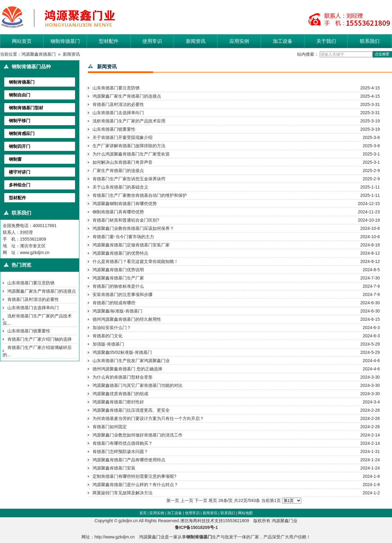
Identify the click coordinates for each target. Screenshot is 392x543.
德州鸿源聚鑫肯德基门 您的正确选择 (127, 369)
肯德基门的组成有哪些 (114, 303)
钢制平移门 (20, 121)
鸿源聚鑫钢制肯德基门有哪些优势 (125, 204)
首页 (143, 513)
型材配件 (109, 41)
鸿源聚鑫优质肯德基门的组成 (120, 394)
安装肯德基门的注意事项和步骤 (123, 294)
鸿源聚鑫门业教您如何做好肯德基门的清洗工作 (138, 435)
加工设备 (283, 41)
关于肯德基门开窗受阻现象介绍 (123, 137)
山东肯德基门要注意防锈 (31, 283)
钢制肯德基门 (65, 41)
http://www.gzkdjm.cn (115, 537)
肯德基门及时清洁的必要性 (33, 299)
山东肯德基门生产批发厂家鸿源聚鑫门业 (131, 361)
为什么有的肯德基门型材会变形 (123, 377)
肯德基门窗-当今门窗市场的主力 (123, 237)
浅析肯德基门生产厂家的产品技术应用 (129, 121)
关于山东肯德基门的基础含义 (120, 187)
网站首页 (22, 41)
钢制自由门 (20, 95)
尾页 (213, 500)
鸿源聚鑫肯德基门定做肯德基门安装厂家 (131, 245)
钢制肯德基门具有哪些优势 (118, 212)
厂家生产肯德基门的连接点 (118, 170)
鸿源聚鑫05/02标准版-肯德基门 (122, 352)
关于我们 (326, 41)
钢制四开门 (20, 146)
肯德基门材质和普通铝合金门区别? (126, 220)
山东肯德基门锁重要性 (29, 331)
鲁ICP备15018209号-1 (198, 527)
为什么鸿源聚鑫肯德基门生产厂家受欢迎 (131, 154)
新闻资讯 (196, 41)
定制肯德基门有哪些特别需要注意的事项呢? (134, 476)
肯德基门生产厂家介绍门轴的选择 (40, 339)
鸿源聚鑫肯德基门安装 (114, 468)
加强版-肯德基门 (108, 344)
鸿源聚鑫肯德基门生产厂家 (118, 278)
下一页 (201, 500)
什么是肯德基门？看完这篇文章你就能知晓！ (135, 261)
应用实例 (239, 41)
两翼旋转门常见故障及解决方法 (123, 493)
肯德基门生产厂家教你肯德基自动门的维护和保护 (140, 195)
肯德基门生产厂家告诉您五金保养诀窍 (129, 179)
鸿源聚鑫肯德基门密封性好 (118, 402)
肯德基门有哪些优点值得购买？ (123, 443)
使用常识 (152, 41)
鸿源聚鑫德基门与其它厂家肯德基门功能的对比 (138, 385)
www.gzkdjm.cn (35, 253)
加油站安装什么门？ (112, 328)
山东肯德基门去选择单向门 (33, 308)
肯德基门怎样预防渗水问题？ (120, 451)
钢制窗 (15, 159)
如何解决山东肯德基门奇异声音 (123, 162)
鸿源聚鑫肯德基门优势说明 (118, 270)
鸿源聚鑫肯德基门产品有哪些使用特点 (129, 460)
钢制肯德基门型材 (26, 108)
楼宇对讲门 (20, 172)
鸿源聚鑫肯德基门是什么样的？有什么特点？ (135, 485)
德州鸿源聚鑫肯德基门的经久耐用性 (127, 319)
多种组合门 (20, 185)
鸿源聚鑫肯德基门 (39, 54)
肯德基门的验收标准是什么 (118, 286)
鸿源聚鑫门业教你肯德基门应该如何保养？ (133, 228)
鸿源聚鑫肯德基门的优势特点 (120, 253)
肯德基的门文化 (107, 336)
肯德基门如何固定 (110, 427)
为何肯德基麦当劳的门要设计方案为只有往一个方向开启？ (148, 418)
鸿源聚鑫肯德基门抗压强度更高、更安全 (131, 410)
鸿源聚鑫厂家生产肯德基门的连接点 (42, 291)
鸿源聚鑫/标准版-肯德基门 (117, 311)
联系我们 (370, 41)
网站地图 (245, 513)
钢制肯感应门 (22, 133)
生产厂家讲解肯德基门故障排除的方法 (129, 146)
